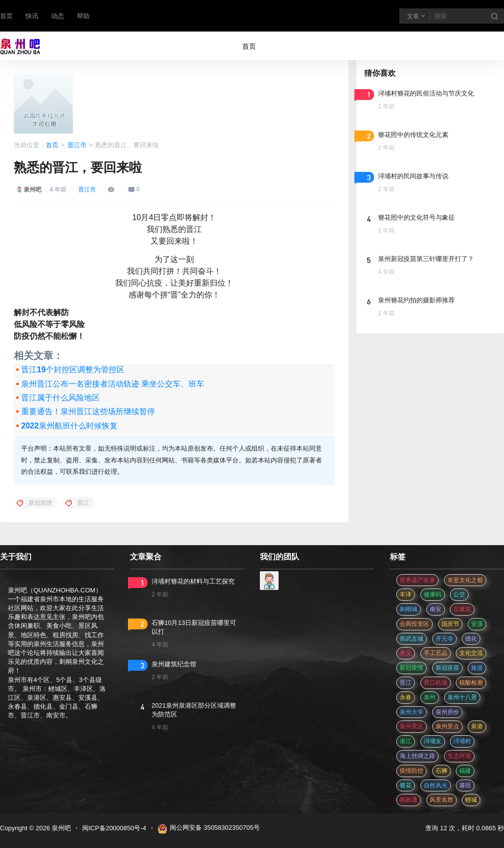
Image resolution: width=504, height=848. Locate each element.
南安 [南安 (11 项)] (436, 609)
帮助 (83, 16)
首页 (6, 16)
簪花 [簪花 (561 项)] (406, 785)
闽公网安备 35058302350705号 (209, 829)
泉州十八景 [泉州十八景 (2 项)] (462, 697)
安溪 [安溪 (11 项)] (477, 624)
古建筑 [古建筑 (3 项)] (462, 609)
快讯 (32, 16)
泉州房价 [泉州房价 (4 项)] (447, 712)
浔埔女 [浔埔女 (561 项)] (433, 741)
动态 (58, 16)
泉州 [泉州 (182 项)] (430, 697)
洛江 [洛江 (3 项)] (406, 741)
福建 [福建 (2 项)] (465, 771)
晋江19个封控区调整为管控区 (73, 370)
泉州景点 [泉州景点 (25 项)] (447, 726)
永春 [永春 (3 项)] (406, 697)
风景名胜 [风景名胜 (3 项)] (441, 800)
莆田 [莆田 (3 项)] (465, 785)
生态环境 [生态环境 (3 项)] (459, 756)
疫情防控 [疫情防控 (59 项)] (411, 771)
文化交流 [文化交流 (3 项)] (471, 653)
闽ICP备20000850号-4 (114, 828)
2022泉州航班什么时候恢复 (69, 426)
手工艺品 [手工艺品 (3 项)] (436, 653)
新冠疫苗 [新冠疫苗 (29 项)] (447, 668)
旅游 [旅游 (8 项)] (477, 668)
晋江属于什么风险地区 (61, 398)
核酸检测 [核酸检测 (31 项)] (471, 683)
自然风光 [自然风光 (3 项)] (436, 785)
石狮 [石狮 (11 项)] (441, 771)
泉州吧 (60, 828)
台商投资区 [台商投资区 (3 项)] (414, 624)
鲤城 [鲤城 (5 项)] (471, 800)
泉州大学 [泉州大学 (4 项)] (411, 712)
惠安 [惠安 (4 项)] (406, 653)
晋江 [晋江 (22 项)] (406, 683)
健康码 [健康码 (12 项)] (433, 594)
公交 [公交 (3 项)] (459, 594)
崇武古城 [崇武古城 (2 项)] (411, 639)
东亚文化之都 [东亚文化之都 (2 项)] (465, 580)
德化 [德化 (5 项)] (471, 639)
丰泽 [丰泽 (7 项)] (406, 594)
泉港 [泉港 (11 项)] (477, 726)
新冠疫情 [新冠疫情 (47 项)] (411, 668)
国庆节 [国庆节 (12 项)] (450, 624)
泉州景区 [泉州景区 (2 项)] (411, 726)
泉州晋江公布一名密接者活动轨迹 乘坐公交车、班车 (113, 384)
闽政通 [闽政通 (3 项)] (409, 800)
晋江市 (77, 145)
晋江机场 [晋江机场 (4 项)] (436, 683)
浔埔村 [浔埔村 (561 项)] (462, 741)
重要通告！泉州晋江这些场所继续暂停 (88, 411)
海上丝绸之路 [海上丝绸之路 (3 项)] (417, 756)
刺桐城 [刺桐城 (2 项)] (409, 609)
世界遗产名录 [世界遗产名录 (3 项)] (417, 580)
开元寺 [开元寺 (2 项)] (444, 639)
